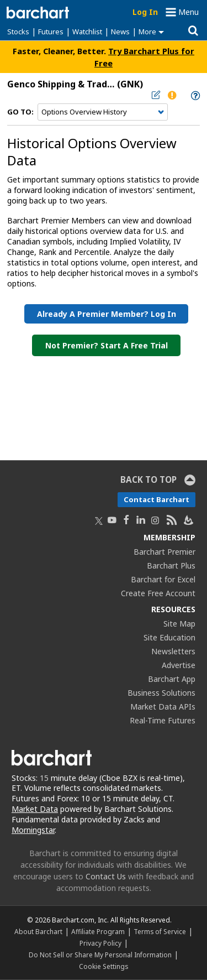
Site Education (169, 637)
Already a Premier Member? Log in (107, 314)
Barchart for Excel (163, 579)
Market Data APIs (163, 707)
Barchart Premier (164, 552)
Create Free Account (158, 593)
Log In (145, 12)
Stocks (18, 32)
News (120, 32)
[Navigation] (103, 112)
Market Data (35, 809)
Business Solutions (161, 693)
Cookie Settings (104, 966)
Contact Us (106, 876)
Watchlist (87, 32)
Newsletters (173, 651)
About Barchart (38, 931)
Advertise (179, 665)
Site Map (179, 624)
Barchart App (172, 679)
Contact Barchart (156, 499)
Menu (189, 12)
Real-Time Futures (163, 720)
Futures (51, 32)
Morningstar (33, 830)
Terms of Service (160, 931)
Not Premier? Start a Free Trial (107, 345)
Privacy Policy (100, 943)
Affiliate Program (98, 931)
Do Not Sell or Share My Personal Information (100, 955)
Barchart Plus (171, 565)
